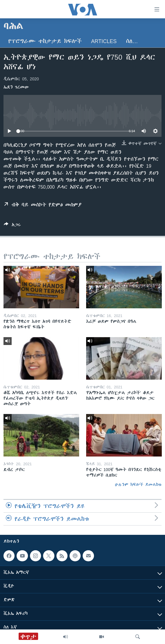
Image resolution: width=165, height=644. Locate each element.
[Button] (12, 226)
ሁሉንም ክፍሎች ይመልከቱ (138, 484)
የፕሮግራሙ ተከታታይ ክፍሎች (45, 41)
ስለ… (132, 41)
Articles (104, 41)
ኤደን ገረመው (16, 87)
